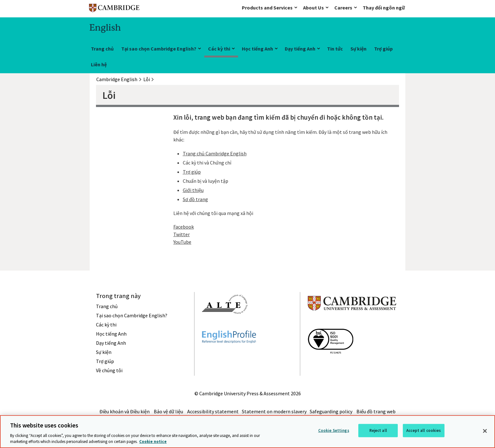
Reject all (378, 430)
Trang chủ (102, 49)
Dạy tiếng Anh (300, 49)
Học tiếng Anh (257, 49)
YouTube (182, 242)
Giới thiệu (193, 190)
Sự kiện (358, 49)
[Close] (485, 431)
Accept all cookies (423, 430)
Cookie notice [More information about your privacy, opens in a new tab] (153, 442)
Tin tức (335, 49)
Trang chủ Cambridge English (215, 153)
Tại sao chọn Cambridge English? (159, 49)
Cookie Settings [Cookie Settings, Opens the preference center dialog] (334, 430)
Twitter (182, 234)
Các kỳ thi (219, 49)
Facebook (184, 227)
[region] (247, 432)
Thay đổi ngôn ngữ (384, 8)
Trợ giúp (383, 49)
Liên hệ (99, 64)
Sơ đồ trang (195, 199)
